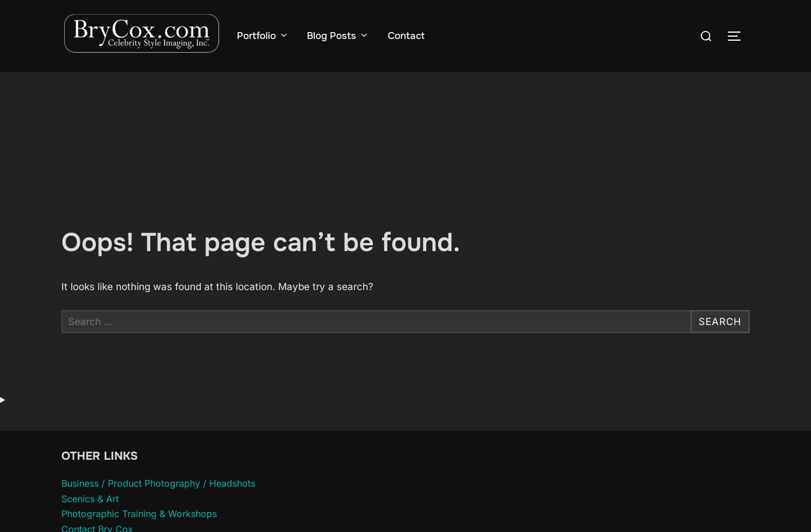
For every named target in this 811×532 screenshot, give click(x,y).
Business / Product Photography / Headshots (158, 483)
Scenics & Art (90, 499)
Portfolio (263, 36)
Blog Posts (338, 36)
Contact (406, 36)
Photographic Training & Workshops (139, 514)
